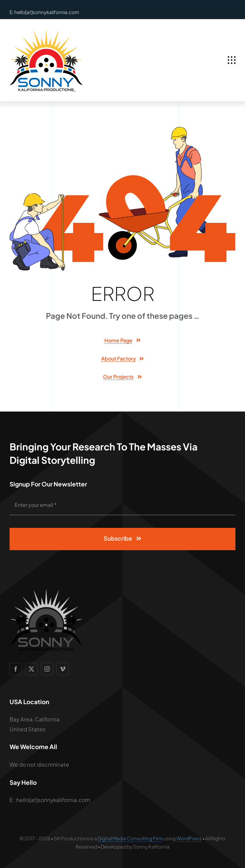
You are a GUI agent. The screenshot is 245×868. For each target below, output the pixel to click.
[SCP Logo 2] (46, 31)
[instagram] (47, 669)
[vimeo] (63, 669)
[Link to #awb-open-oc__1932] (232, 60)
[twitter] (31, 669)
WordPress (189, 838)
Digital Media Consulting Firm (130, 838)
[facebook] (16, 669)
